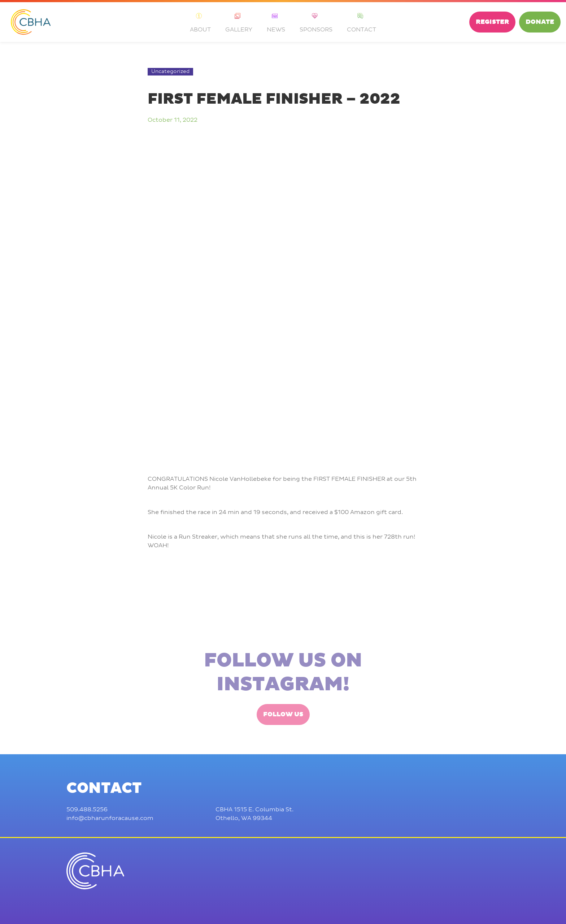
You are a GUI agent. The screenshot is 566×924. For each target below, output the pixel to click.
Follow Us (283, 743)
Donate (540, 22)
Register (492, 22)
